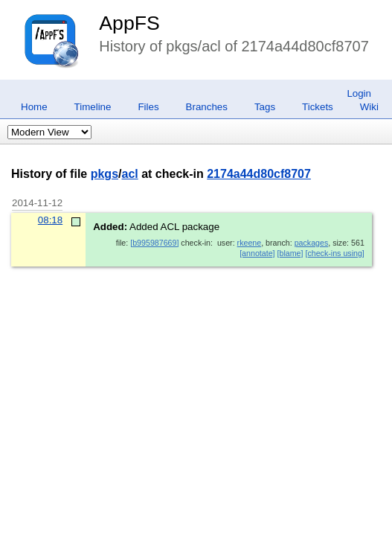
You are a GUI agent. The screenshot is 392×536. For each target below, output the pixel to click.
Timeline (93, 107)
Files (148, 107)
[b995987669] (154, 243)
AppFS (129, 23)
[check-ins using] (334, 253)
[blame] (290, 253)
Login (359, 93)
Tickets (318, 107)
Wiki (369, 107)
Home (34, 107)
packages (312, 243)
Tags (265, 107)
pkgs (105, 174)
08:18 (50, 220)
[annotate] (257, 253)
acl (129, 174)
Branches (207, 107)
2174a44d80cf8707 (259, 174)
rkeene (250, 243)
